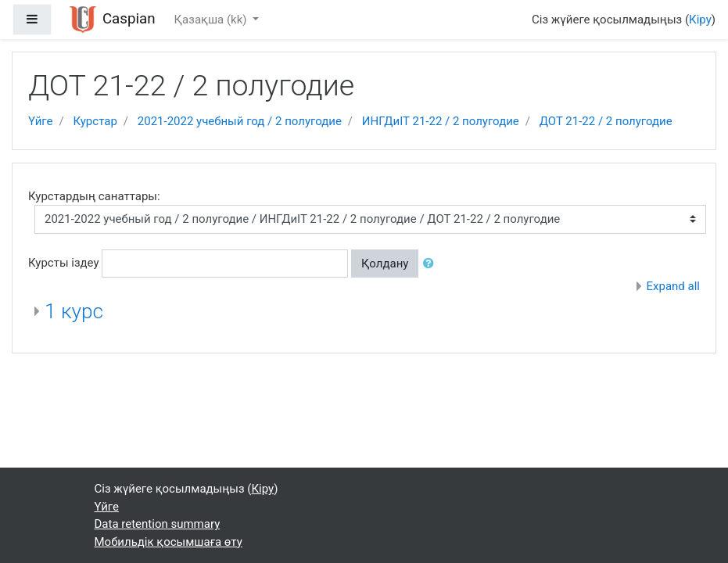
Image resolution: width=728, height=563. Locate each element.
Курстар (95, 121)
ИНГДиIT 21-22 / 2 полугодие (441, 121)
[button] (432, 264)
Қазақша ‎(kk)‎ (212, 20)
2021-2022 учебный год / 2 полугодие (240, 121)
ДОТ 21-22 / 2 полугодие (606, 121)
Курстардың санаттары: (94, 196)
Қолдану (385, 264)
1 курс (74, 311)
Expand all (673, 286)
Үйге (40, 121)
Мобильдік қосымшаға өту (169, 542)
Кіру (700, 20)
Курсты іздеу (64, 263)
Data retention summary (158, 524)
